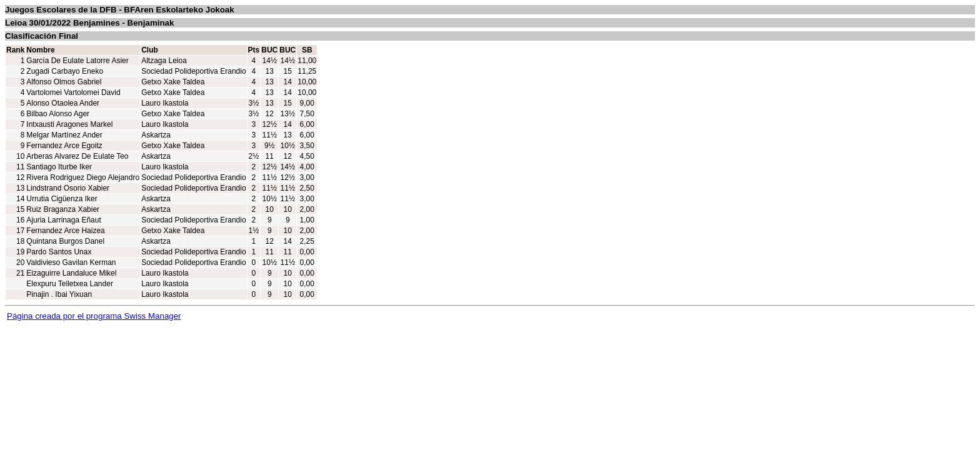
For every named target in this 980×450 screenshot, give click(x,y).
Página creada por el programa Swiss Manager (94, 316)
